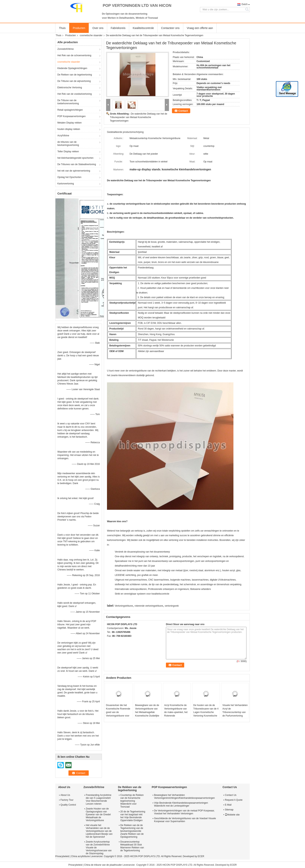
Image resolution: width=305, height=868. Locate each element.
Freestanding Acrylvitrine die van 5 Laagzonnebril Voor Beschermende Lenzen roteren (99, 799)
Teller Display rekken (68, 152)
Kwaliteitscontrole (143, 28)
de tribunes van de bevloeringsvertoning (68, 144)
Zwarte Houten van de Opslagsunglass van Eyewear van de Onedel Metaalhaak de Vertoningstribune (98, 815)
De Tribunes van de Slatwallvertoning (77, 164)
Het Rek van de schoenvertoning (74, 55)
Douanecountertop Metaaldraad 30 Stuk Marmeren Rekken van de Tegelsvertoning (132, 846)
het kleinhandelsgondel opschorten (75, 158)
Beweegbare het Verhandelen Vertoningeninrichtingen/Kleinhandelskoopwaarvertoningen (184, 797)
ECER (201, 856)
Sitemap (229, 810)
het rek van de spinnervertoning (74, 171)
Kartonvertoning (66, 184)
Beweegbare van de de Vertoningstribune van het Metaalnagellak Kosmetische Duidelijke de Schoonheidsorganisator (148, 714)
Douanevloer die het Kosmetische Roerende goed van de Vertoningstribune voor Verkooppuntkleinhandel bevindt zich (118, 714)
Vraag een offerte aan (200, 28)
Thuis (62, 28)
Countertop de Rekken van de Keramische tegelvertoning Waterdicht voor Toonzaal (132, 801)
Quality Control (68, 805)
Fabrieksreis (118, 28)
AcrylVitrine (63, 136)
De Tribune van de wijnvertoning (74, 81)
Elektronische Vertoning (70, 88)
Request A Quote (234, 800)
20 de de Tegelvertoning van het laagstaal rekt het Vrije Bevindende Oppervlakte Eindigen (133, 816)
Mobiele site (232, 815)
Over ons (98, 28)
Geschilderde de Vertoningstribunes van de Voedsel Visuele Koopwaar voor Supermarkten (185, 820)
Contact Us (231, 795)
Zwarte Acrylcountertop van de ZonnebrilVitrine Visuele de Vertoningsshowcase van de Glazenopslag (99, 848)
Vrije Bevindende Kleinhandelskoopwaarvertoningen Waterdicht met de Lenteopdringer (181, 804)
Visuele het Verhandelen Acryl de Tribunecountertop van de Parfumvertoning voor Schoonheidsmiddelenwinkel (235, 714)
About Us (65, 795)
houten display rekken (69, 129)
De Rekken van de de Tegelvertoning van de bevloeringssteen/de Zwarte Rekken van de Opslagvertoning (132, 831)
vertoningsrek (172, 606)
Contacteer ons (170, 28)
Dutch (245, 4)
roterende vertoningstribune (149, 606)
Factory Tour (67, 800)
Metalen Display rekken (70, 123)
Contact (183, 111)
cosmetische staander (91, 35)
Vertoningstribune (124, 606)
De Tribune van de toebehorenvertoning (68, 102)
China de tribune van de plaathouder (103, 865)
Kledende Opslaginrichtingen (72, 68)
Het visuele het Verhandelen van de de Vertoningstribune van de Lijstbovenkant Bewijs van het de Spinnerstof (99, 831)
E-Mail (228, 805)
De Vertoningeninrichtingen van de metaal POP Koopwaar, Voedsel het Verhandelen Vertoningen (184, 812)
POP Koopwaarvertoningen (71, 116)
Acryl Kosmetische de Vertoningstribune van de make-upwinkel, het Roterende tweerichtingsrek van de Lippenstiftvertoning (176, 714)
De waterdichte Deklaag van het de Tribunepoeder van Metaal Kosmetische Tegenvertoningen (138, 117)
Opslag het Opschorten (69, 177)
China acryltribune (80, 856)
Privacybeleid (62, 856)
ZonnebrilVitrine (66, 49)
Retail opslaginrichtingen (70, 110)
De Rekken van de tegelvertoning (75, 75)
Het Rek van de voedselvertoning (75, 94)
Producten (79, 28)
